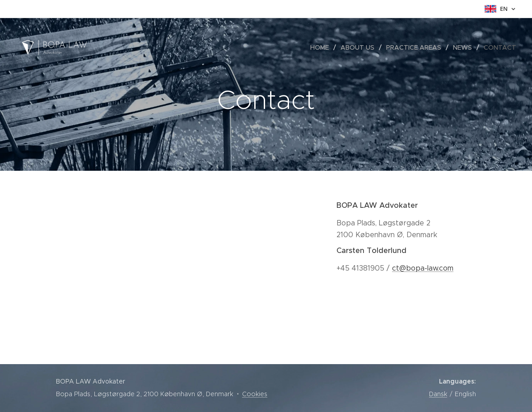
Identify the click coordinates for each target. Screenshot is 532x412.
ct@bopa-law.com (423, 268)
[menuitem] (322, 47)
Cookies (255, 394)
